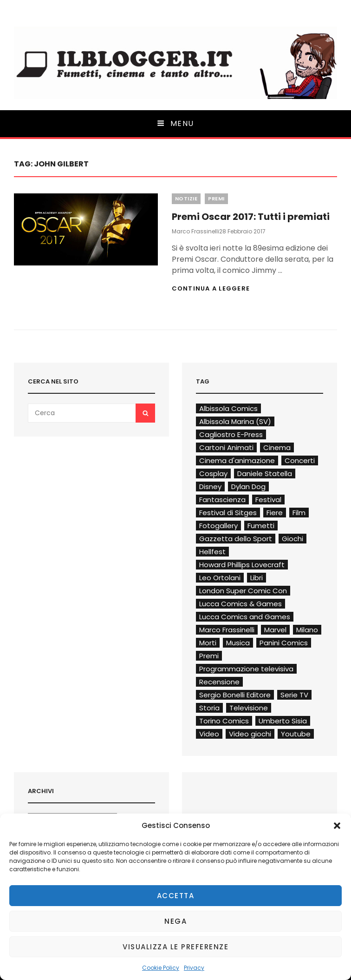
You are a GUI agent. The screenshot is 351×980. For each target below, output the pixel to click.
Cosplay (213, 473)
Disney (210, 487)
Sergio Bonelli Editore (235, 695)
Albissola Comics (228, 408)
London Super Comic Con (243, 591)
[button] (337, 826)
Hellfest (212, 552)
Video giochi (250, 734)
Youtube (296, 734)
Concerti (300, 460)
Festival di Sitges (228, 513)
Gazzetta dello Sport (236, 539)
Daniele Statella (265, 473)
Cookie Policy (161, 968)
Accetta (176, 896)
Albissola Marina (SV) (235, 421)
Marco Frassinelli (195, 231)
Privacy (194, 968)
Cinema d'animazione (237, 460)
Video (209, 734)
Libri (257, 578)
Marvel (275, 630)
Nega (175, 921)
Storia (209, 708)
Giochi (292, 539)
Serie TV (294, 695)
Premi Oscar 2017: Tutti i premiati (251, 217)
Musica (238, 643)
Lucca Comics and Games (245, 617)
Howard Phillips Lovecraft (242, 565)
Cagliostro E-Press (231, 434)
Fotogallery (218, 526)
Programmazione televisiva (246, 669)
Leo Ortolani (220, 578)
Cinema (277, 447)
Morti (208, 643)
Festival (268, 500)
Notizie (186, 199)
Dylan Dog (248, 487)
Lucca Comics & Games (240, 604)
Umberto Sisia (283, 721)
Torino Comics (224, 721)
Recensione (219, 682)
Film (299, 513)
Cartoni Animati (226, 447)
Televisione (249, 708)
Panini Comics (284, 643)
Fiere (275, 513)
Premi (216, 199)
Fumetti (261, 526)
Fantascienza (222, 500)
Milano (307, 630)
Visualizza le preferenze (175, 947)
